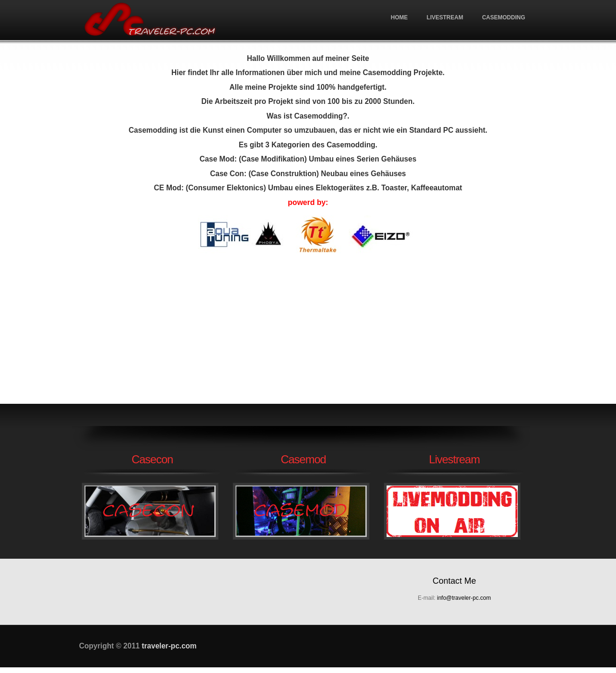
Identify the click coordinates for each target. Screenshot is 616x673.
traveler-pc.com (150, 20)
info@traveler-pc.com (464, 598)
